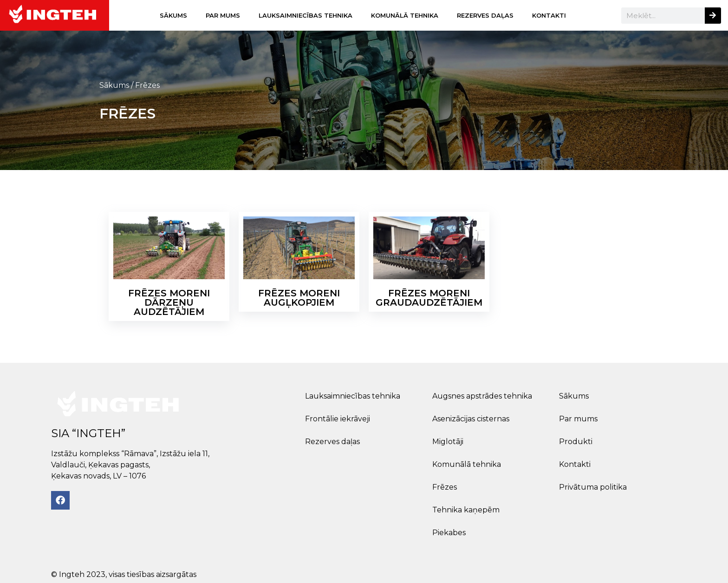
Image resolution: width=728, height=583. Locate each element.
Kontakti (549, 15)
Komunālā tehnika (405, 15)
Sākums (173, 15)
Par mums (223, 15)
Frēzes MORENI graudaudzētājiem (429, 298)
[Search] (713, 16)
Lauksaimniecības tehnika (305, 15)
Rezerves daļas (485, 15)
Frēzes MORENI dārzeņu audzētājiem (169, 302)
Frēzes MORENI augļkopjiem (299, 298)
